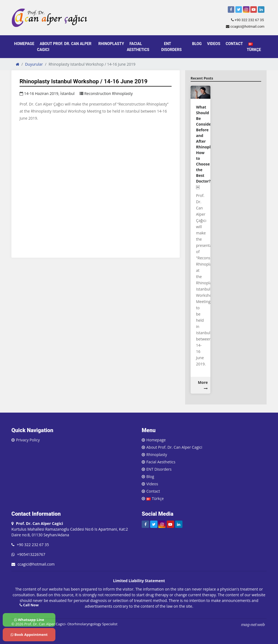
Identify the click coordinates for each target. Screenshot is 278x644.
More (203, 385)
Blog (197, 44)
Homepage (24, 44)
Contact (234, 44)
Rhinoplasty (111, 44)
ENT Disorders (171, 47)
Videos (214, 44)
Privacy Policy (28, 440)
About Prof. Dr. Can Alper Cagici (64, 47)
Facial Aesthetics (138, 47)
